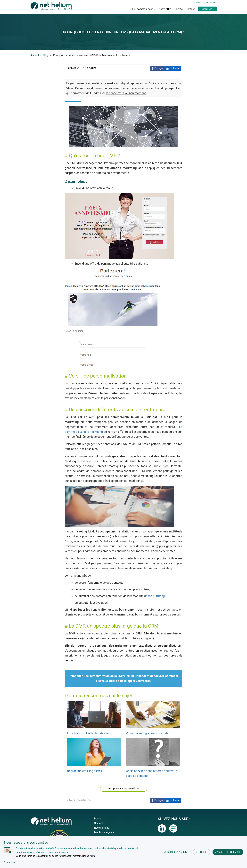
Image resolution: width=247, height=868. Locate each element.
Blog (46, 55)
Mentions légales (104, 832)
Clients (179, 9)
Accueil (35, 55)
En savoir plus (10, 862)
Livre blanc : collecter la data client (89, 733)
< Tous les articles (79, 800)
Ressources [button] (206, 9)
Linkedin (175, 68)
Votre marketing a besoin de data (147, 733)
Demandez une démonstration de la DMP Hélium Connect (107, 676)
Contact (190, 9)
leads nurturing (155, 596)
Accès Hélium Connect (206, 3)
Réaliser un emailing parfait (85, 771)
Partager (159, 68)
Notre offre (165, 9)
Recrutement (101, 828)
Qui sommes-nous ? (144, 9)
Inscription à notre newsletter (124, 788)
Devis (97, 819)
